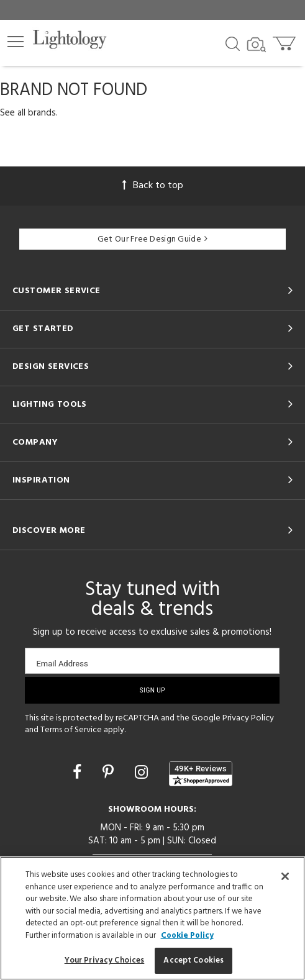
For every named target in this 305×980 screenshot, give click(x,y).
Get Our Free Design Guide (152, 239)
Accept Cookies (193, 960)
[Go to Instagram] (143, 774)
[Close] (285, 876)
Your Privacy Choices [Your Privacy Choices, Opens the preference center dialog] (105, 960)
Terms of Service (71, 730)
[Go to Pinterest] (110, 774)
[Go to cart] (285, 41)
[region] (152, 918)
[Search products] (233, 43)
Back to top (153, 186)
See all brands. (29, 113)
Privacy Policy (248, 718)
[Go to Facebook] (79, 774)
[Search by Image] (257, 45)
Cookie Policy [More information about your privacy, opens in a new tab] (187, 936)
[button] (16, 42)
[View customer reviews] (201, 774)
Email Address (62, 664)
